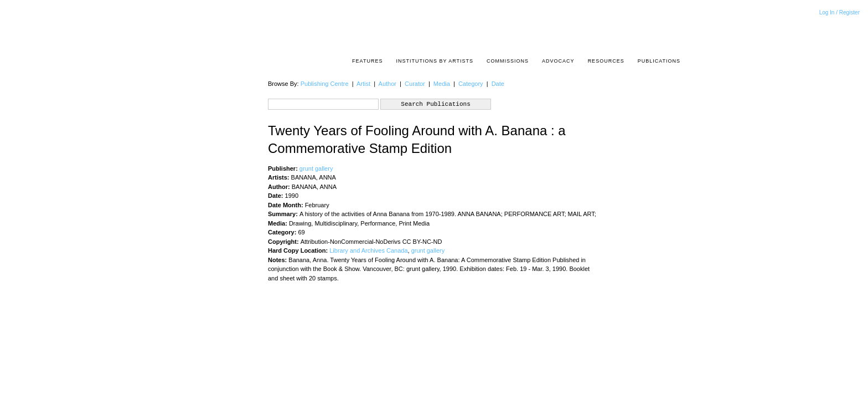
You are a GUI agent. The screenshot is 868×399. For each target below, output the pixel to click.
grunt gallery (316, 168)
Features (367, 61)
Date (498, 84)
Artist (363, 84)
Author (387, 84)
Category (471, 84)
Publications (659, 61)
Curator (415, 84)
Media (442, 84)
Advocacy (558, 61)
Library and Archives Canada (368, 250)
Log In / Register (839, 12)
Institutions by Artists (435, 61)
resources (606, 61)
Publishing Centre (325, 84)
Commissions (508, 61)
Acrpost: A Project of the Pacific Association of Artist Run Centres (675, 31)
